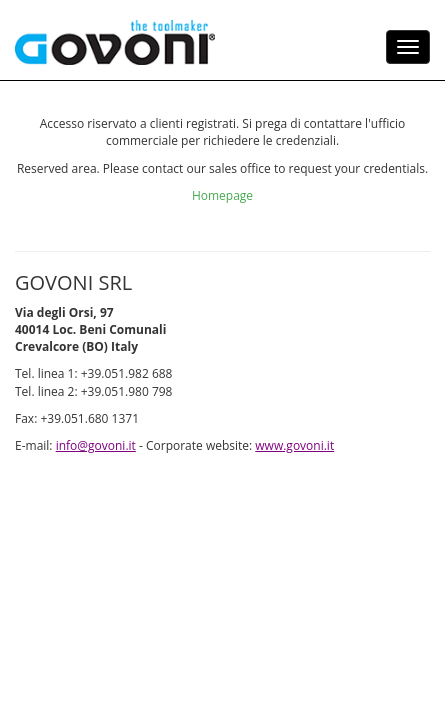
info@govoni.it (122, 568)
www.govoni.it (67, 591)
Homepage (223, 272)
